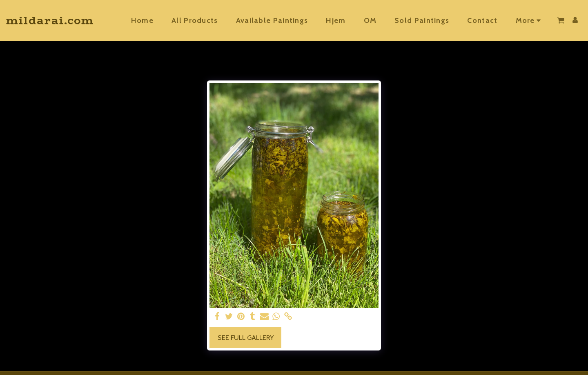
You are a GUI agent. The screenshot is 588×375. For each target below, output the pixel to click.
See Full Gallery (246, 337)
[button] (561, 20)
